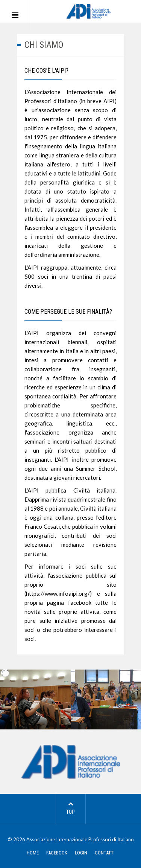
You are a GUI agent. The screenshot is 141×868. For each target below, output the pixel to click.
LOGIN (81, 853)
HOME (33, 853)
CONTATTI (105, 853)
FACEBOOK (57, 853)
